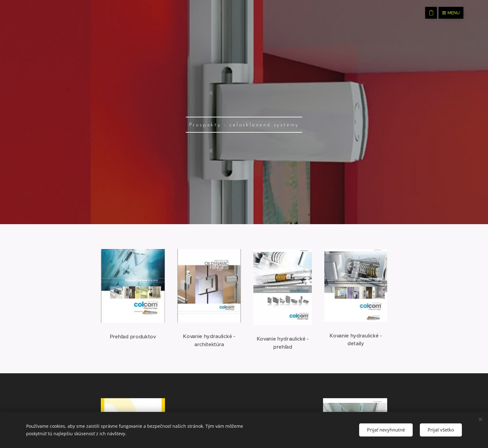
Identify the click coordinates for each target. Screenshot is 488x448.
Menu (451, 13)
